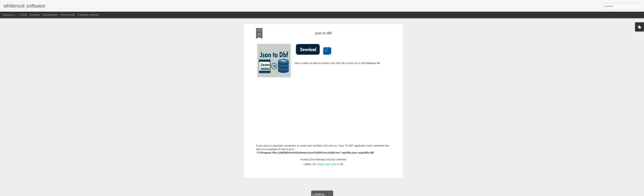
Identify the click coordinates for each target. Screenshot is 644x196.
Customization (50, 15)
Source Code (68, 15)
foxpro (321, 102)
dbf (314, 102)
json (328, 102)
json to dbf (338, 102)
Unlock (23, 15)
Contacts (35, 15)
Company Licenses (88, 15)
